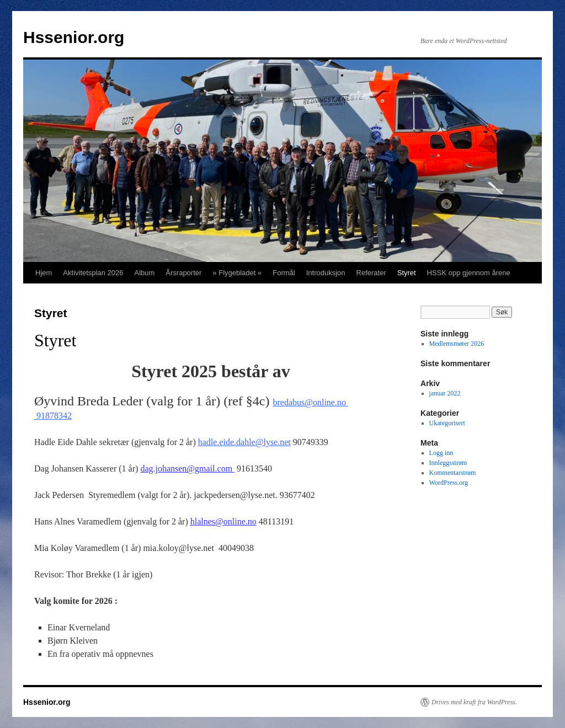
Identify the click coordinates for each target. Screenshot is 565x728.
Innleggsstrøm (448, 463)
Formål (284, 273)
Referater (371, 273)
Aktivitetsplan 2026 (93, 273)
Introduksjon (326, 273)
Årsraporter (183, 273)
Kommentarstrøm (453, 473)
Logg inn (441, 453)
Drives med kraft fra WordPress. (474, 702)
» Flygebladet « (237, 273)
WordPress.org (449, 483)
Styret (407, 273)
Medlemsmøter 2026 (457, 344)
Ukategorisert (447, 423)
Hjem (44, 273)
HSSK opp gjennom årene (469, 273)
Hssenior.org (74, 37)
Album (144, 273)
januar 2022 (445, 393)
